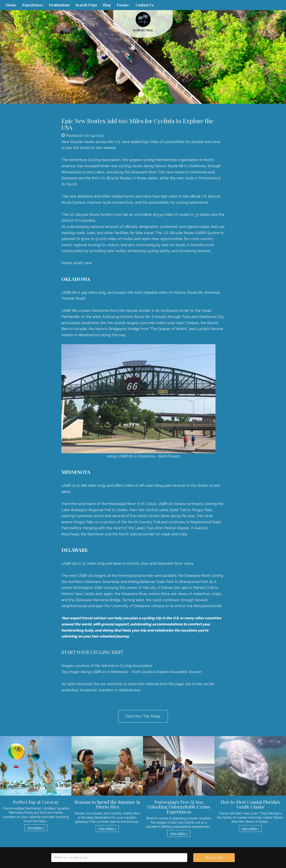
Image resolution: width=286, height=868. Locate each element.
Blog (107, 5)
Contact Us (145, 5)
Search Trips (86, 5)
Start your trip (214, 857)
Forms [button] (123, 5)
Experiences (33, 5)
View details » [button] (36, 828)
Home (11, 5)
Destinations (59, 5)
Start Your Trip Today (143, 716)
